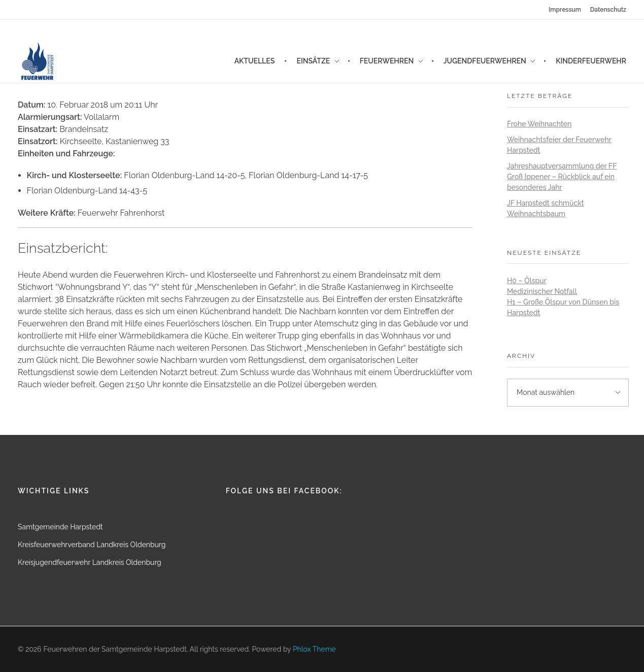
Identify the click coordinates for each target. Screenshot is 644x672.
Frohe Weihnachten (539, 124)
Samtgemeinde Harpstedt (60, 527)
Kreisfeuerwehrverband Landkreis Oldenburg (92, 545)
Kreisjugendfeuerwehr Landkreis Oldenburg (90, 562)
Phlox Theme (314, 649)
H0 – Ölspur (527, 281)
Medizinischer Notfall (542, 291)
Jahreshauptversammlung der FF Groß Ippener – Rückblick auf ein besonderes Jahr (562, 177)
